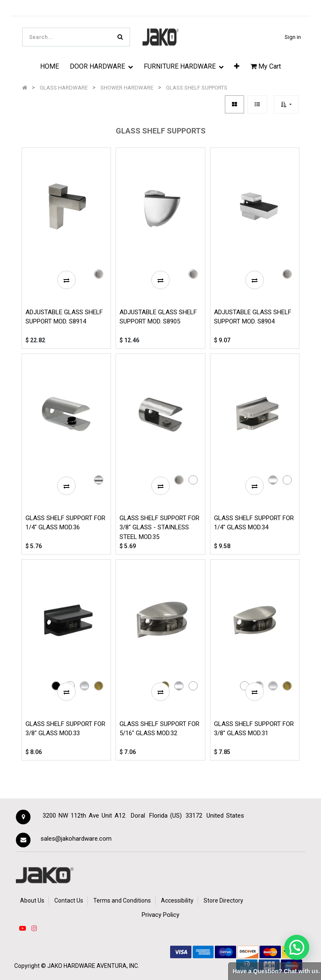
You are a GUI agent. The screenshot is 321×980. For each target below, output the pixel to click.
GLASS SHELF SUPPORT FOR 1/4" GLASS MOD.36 (65, 523)
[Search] (120, 37)
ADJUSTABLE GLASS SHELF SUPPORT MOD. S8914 (64, 317)
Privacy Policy (160, 915)
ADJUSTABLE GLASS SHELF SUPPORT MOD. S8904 (253, 317)
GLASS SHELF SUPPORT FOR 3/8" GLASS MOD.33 (65, 729)
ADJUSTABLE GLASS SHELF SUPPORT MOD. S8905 (158, 317)
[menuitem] (50, 66)
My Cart (266, 66)
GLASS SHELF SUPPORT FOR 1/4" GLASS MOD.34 (254, 523)
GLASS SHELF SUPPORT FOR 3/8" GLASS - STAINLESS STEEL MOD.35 (159, 527)
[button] (237, 66)
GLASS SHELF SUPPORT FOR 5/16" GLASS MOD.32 (159, 729)
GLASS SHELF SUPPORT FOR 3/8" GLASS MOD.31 (254, 729)
